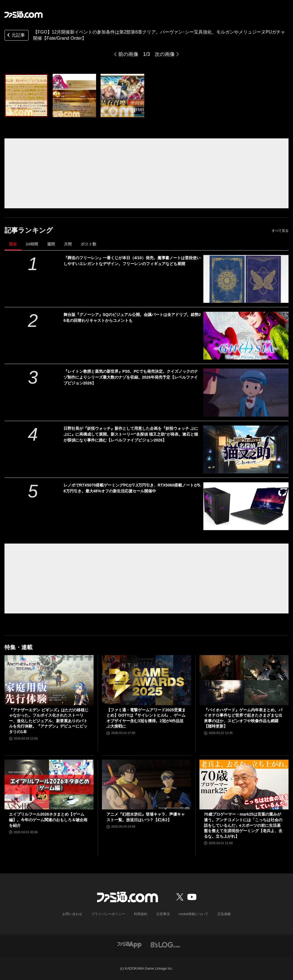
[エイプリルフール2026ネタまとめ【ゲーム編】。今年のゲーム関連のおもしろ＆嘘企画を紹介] (49, 785)
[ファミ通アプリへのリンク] (129, 944)
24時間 (32, 244)
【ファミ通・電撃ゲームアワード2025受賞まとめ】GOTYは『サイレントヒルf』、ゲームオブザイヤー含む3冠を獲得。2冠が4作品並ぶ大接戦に (146, 718)
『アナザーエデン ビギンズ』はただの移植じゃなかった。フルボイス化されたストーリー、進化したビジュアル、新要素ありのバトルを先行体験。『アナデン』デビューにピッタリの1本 (49, 721)
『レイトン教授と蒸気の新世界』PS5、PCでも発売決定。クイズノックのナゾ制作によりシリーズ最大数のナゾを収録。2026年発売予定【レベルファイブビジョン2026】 (131, 377)
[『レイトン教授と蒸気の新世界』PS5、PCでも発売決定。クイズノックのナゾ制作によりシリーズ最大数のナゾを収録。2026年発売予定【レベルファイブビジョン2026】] (246, 392)
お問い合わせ (72, 914)
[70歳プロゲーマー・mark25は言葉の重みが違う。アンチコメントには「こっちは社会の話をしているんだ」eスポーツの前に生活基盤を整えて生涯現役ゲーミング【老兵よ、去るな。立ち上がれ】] (244, 785)
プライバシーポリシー (108, 914)
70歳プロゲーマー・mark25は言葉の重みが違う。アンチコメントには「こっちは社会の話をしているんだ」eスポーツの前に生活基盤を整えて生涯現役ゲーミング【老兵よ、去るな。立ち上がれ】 (243, 825)
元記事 (15, 36)
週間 (51, 244)
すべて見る (280, 231)
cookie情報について (194, 914)
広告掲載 (224, 914)
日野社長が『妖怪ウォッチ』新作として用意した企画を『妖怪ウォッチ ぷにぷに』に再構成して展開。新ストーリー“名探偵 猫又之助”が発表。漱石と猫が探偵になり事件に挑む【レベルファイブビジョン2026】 (131, 434)
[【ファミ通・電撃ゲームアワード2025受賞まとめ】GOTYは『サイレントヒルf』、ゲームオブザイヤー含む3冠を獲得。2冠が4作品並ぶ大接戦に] (146, 680)
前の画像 (128, 54)
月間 (68, 244)
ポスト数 (89, 244)
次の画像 (165, 54)
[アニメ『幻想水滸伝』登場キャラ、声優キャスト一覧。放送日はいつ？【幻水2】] (146, 785)
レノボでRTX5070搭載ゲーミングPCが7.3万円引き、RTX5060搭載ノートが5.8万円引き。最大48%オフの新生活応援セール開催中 (132, 488)
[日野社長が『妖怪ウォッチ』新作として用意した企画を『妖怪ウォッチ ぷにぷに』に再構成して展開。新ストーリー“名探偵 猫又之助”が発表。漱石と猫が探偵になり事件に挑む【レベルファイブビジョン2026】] (246, 449)
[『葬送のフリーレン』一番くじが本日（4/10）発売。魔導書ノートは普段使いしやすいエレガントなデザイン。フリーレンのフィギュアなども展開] (246, 279)
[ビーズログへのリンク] (165, 944)
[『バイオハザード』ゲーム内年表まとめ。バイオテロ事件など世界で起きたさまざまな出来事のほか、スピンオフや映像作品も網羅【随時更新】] (244, 680)
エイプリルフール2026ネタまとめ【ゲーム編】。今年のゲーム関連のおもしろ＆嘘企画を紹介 (48, 820)
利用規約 (141, 914)
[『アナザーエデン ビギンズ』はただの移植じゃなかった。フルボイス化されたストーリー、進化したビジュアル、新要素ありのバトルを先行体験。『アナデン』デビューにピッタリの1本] (49, 680)
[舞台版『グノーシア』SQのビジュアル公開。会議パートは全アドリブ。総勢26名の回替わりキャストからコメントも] (246, 336)
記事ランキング (29, 230)
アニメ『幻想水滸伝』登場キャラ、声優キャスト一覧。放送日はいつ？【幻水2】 (146, 817)
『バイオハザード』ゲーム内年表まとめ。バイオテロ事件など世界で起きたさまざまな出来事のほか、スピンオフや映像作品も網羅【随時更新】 (243, 718)
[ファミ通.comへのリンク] (24, 15)
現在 (13, 244)
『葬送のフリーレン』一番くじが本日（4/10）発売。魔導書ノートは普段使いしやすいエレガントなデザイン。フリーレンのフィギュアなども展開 (132, 261)
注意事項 (163, 914)
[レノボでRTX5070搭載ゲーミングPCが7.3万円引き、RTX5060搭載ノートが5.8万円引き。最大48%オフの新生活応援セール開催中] (246, 506)
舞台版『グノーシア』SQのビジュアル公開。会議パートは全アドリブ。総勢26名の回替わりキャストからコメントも (132, 317)
